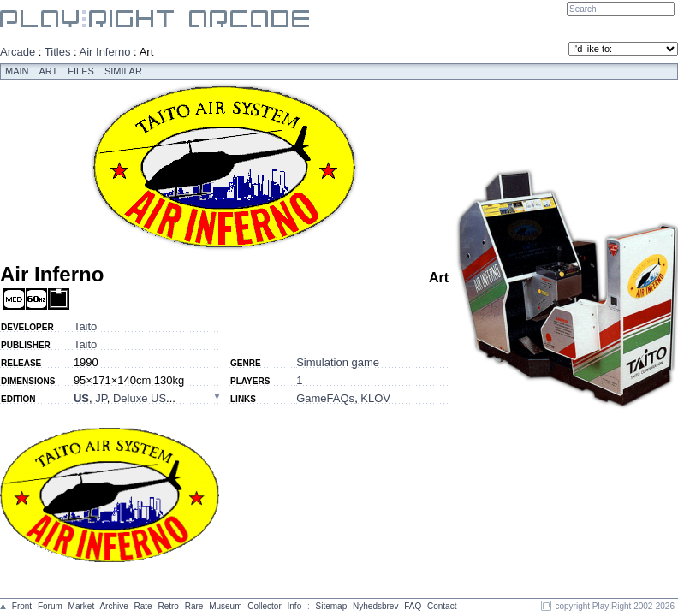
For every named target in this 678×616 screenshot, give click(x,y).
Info (295, 606)
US (81, 398)
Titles (58, 52)
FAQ (413, 606)
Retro (168, 606)
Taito (85, 326)
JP (101, 398)
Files (81, 71)
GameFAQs (325, 398)
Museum (225, 606)
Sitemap (332, 606)
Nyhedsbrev (375, 606)
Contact (442, 606)
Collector (264, 606)
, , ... (125, 398)
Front (22, 606)
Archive (113, 606)
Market (82, 606)
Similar (123, 71)
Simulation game (338, 362)
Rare (194, 606)
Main (17, 71)
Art (49, 71)
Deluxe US (140, 398)
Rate (143, 606)
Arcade (18, 52)
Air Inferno (105, 52)
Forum (50, 606)
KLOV (375, 398)
